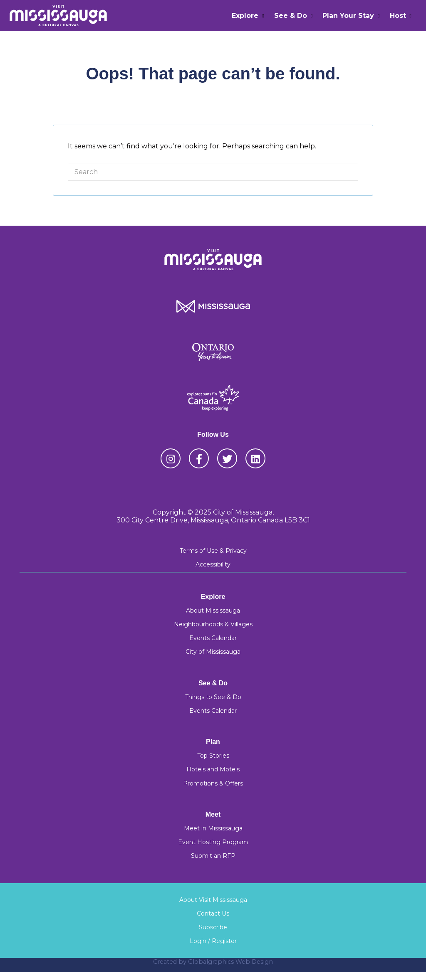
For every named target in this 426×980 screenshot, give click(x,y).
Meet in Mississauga (213, 828)
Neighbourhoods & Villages (213, 624)
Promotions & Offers (213, 783)
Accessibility (213, 564)
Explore (245, 16)
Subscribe (213, 927)
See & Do (291, 16)
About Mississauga (213, 611)
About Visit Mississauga (213, 900)
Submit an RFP (213, 856)
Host (398, 16)
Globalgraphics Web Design (230, 962)
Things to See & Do (213, 697)
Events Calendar (213, 638)
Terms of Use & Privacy (213, 551)
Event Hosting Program (213, 842)
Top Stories (213, 756)
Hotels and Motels (213, 769)
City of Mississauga (213, 652)
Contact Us (213, 914)
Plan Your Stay (348, 16)
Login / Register (213, 941)
